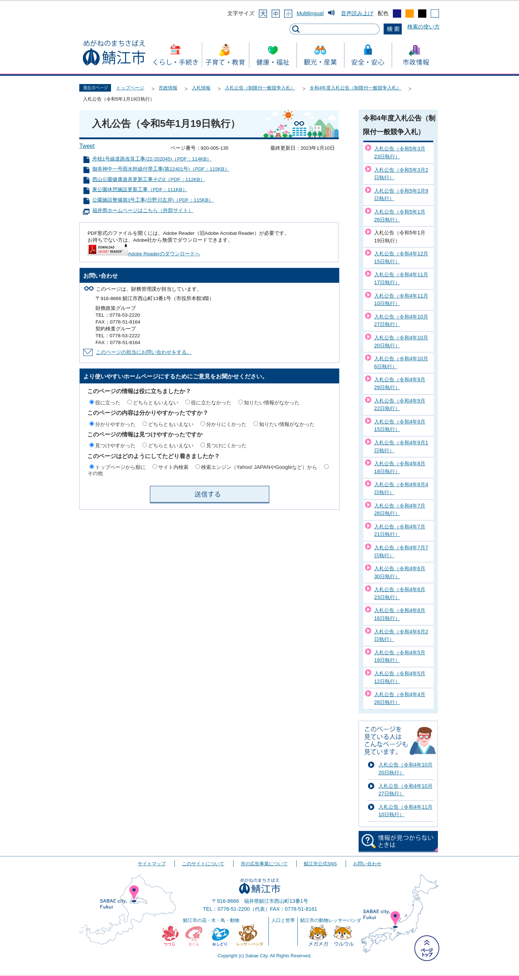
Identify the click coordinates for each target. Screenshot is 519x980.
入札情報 (201, 88)
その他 (95, 473)
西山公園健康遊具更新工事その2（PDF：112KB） (149, 179)
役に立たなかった (211, 403)
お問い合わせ (367, 864)
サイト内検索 (173, 467)
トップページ (130, 88)
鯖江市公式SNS (320, 864)
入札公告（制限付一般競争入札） (260, 88)
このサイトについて (203, 864)
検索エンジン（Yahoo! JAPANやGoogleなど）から (259, 467)
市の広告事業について (264, 864)
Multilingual (310, 13)
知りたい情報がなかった (272, 403)
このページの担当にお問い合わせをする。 (144, 352)
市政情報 (168, 88)
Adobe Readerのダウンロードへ (144, 254)
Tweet (87, 146)
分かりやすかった (115, 424)
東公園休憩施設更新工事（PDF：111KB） (140, 190)
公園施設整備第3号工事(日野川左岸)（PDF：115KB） (153, 200)
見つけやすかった (115, 445)
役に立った (108, 403)
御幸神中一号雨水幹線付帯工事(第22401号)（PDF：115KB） (161, 169)
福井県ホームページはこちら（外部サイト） (143, 210)
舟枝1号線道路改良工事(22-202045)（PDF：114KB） (152, 159)
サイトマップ (152, 864)
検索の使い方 (423, 27)
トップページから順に (120, 467)
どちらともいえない (156, 403)
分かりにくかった (226, 424)
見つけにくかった (226, 445)
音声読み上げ (357, 13)
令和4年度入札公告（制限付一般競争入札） (355, 88)
